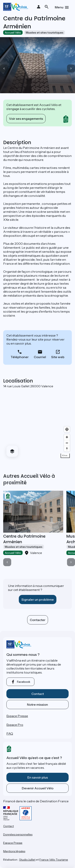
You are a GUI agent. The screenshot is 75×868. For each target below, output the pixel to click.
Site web (58, 357)
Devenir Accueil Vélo (38, 788)
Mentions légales (14, 851)
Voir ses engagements (26, 119)
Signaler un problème (38, 599)
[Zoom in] (67, 437)
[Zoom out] (67, 443)
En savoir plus (38, 777)
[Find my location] (67, 429)
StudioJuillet (27, 860)
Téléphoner (20, 357)
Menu (59, 7)
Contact (38, 694)
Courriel (40, 357)
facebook (24, 682)
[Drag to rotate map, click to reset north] (67, 449)
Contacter (38, 620)
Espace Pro (15, 725)
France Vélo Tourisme (54, 860)
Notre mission (37, 705)
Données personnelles (18, 834)
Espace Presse (17, 716)
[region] (37, 424)
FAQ (10, 733)
